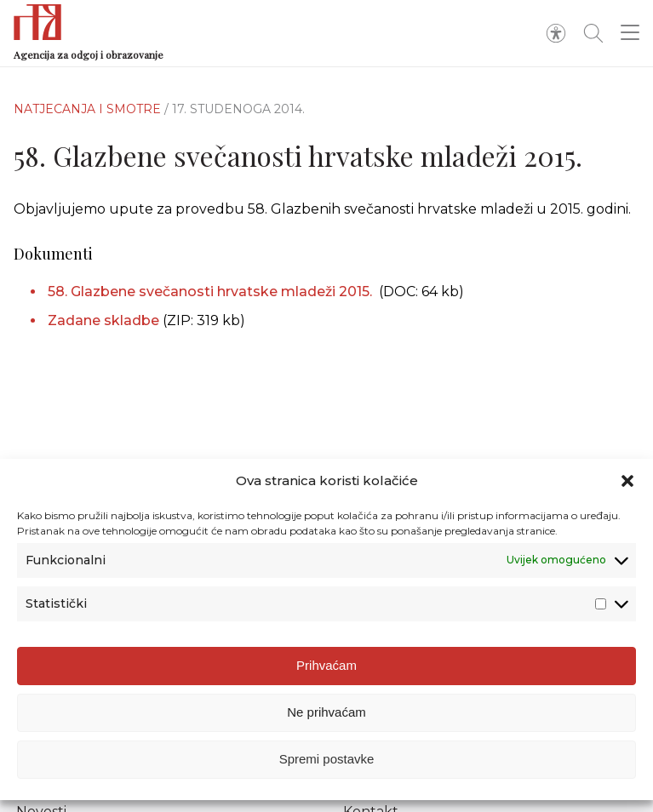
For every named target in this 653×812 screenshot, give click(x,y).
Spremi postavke (327, 765)
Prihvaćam (326, 671)
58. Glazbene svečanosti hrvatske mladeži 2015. (212, 292)
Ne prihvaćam (326, 718)
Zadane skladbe (103, 320)
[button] (627, 488)
